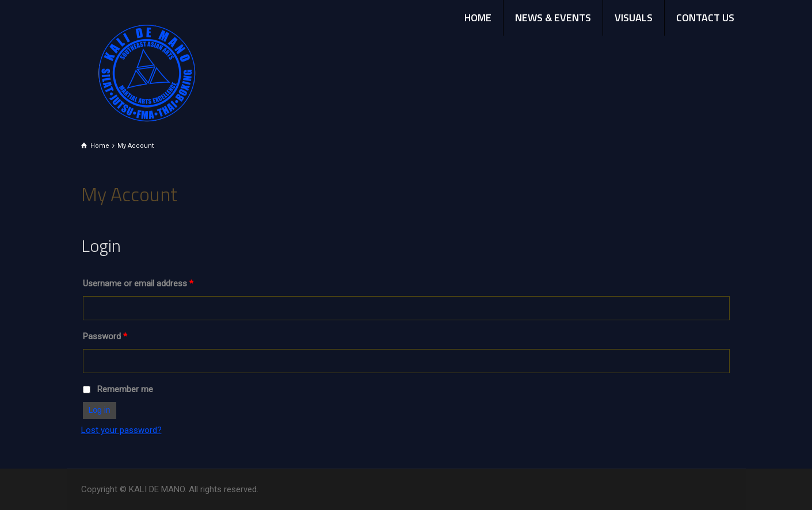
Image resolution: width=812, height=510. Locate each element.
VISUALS (634, 18)
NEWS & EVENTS (553, 18)
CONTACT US (705, 18)
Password (105, 336)
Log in (100, 410)
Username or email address (138, 283)
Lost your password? (121, 430)
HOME (478, 18)
